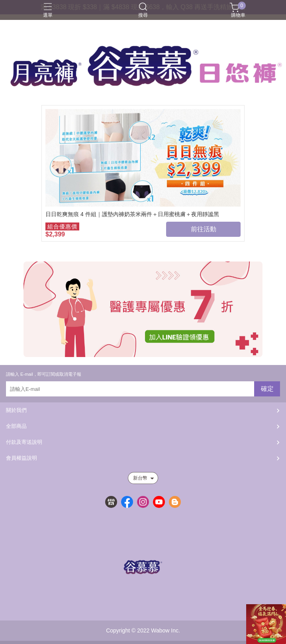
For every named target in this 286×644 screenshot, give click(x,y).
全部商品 (16, 426)
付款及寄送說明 (24, 442)
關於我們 (16, 410)
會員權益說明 (22, 458)
